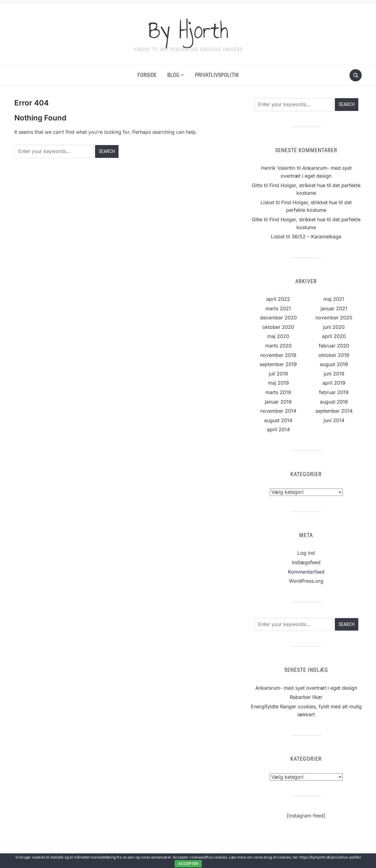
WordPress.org (306, 581)
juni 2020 (334, 327)
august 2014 (278, 420)
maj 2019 (278, 383)
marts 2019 (278, 392)
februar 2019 (334, 392)
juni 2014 (334, 420)
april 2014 (278, 429)
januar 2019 (278, 402)
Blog (173, 75)
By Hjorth (188, 30)
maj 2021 (334, 299)
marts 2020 (278, 346)
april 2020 (334, 336)
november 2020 (334, 318)
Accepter (188, 864)
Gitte (257, 219)
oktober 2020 (278, 327)
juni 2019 (334, 374)
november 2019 (278, 355)
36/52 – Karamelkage (316, 237)
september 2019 (278, 364)
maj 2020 (278, 336)
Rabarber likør (306, 697)
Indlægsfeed (306, 562)
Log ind (306, 553)
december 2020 (278, 318)
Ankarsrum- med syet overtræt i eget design (306, 688)
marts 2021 (278, 308)
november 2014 (278, 411)
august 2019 (334, 364)
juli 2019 (278, 374)
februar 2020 (334, 346)
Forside (147, 75)
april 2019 (334, 383)
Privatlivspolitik (217, 75)
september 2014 (334, 411)
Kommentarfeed (306, 572)
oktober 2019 (334, 355)
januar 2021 (334, 308)
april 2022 (278, 299)
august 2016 (334, 402)
